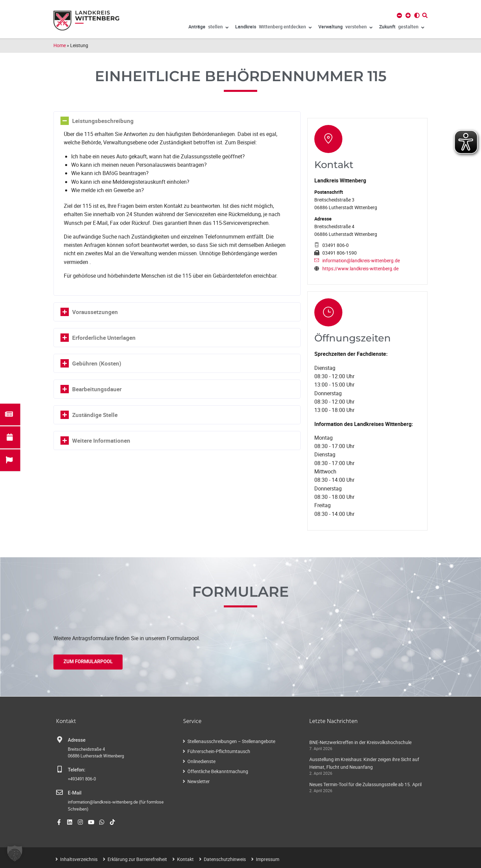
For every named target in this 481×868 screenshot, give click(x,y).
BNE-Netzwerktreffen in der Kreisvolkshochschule (360, 742)
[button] (15, 853)
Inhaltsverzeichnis (79, 858)
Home (60, 45)
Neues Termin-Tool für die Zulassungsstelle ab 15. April (365, 784)
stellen (208, 28)
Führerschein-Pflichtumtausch (219, 751)
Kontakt (185, 858)
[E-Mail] (59, 792)
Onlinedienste (201, 761)
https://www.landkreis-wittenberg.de (360, 268)
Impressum (268, 858)
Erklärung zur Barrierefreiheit (137, 858)
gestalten (402, 28)
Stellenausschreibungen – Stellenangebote (231, 741)
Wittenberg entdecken (273, 28)
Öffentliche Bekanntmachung (218, 771)
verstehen (345, 28)
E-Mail (75, 792)
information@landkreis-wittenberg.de (361, 260)
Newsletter (199, 781)
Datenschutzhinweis (225, 858)
